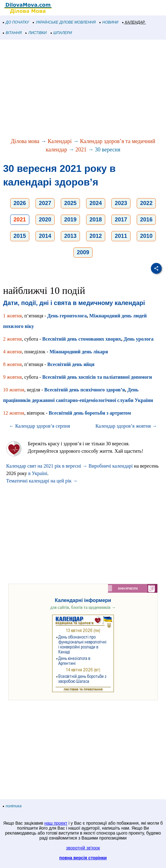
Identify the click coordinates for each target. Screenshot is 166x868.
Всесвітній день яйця (71, 364)
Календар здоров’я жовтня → (126, 426)
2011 (121, 236)
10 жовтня (14, 390)
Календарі (60, 141)
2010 (146, 236)
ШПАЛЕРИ (62, 33)
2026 (20, 203)
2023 (121, 203)
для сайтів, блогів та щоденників (83, 607)
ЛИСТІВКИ (36, 33)
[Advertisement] (83, 89)
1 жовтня (12, 316)
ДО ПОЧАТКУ (16, 22)
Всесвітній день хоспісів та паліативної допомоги (97, 377)
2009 (83, 252)
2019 (70, 220)
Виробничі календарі (111, 466)
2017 (121, 220)
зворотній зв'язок (83, 848)
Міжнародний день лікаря (79, 352)
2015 (20, 236)
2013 (70, 236)
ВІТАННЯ (12, 33)
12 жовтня (14, 413)
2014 (45, 236)
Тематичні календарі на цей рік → (42, 481)
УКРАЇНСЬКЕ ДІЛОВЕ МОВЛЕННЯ (64, 22)
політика (12, 806)
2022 (146, 203)
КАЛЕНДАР (134, 22)
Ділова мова (25, 141)
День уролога (139, 339)
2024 (96, 203)
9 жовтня (12, 377)
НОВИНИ (109, 22)
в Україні (38, 473)
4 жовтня (12, 352)
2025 (70, 203)
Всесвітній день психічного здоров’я (85, 390)
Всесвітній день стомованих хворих (82, 339)
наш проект (56, 823)
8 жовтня (12, 364)
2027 (45, 203)
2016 (146, 220)
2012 (96, 236)
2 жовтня (12, 339)
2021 (81, 150)
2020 (45, 220)
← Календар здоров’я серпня (39, 426)
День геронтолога (67, 316)
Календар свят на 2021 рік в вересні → (47, 466)
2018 (96, 220)
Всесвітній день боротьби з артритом (90, 413)
